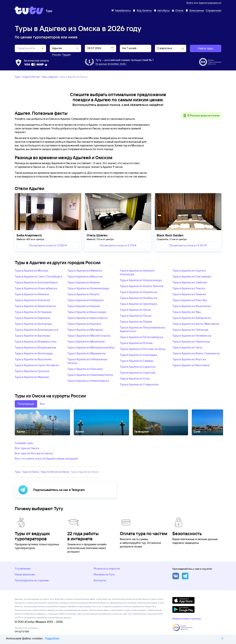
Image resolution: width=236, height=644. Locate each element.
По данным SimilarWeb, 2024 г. (111, 64)
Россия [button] (56, 55)
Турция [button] (66, 55)
